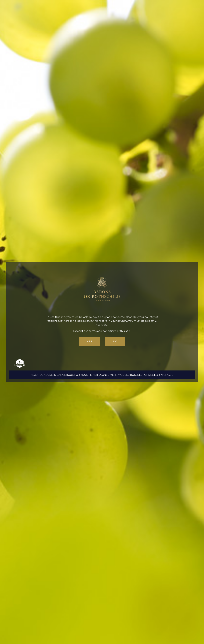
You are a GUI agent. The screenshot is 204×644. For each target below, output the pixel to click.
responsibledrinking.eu (155, 375)
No (115, 341)
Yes (90, 341)
